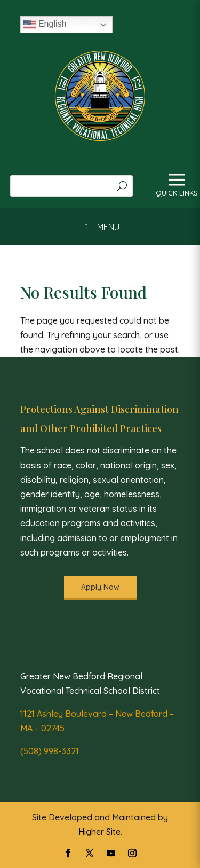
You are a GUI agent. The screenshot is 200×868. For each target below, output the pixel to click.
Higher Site (99, 832)
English (45, 25)
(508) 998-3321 (50, 751)
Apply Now (100, 587)
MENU (100, 227)
